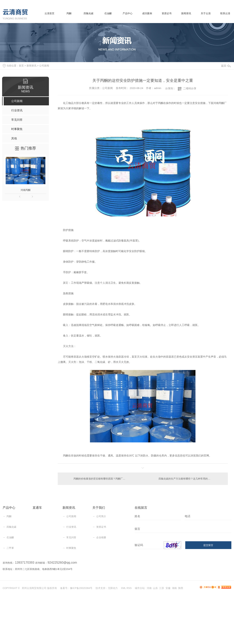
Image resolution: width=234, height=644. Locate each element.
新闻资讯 (186, 13)
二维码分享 (190, 88)
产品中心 (128, 13)
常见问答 (71, 537)
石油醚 (108, 13)
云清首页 (49, 13)
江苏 (162, 588)
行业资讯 (71, 527)
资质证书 (167, 13)
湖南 (174, 588)
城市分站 (140, 588)
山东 (155, 588)
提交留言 (208, 545)
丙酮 (69, 13)
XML (123, 588)
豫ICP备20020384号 (81, 588)
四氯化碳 (88, 13)
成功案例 (147, 13)
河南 (149, 588)
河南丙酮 (26, 190)
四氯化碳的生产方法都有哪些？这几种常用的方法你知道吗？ (191, 479)
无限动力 (113, 588)
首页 (21, 66)
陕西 (181, 588)
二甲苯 (10, 548)
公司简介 (101, 516)
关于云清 (206, 13)
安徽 (168, 588)
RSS (129, 588)
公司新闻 (44, 66)
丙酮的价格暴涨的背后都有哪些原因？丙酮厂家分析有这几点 (100, 479)
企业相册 (101, 537)
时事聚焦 (71, 548)
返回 (226, 66)
